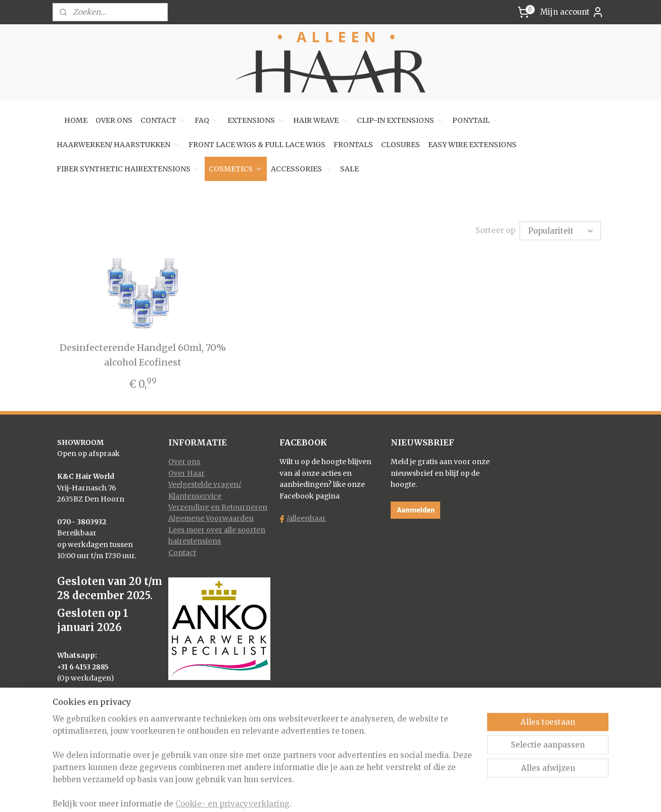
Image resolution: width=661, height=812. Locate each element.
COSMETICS (236, 169)
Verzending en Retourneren (218, 507)
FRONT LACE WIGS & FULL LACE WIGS (257, 145)
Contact (182, 553)
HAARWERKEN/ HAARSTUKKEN (119, 145)
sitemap (291, 793)
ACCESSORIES (301, 169)
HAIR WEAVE (321, 120)
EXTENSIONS (256, 120)
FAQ (207, 120)
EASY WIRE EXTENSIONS (472, 145)
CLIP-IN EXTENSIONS (400, 120)
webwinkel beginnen (351, 793)
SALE (349, 169)
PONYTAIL (476, 120)
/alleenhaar (306, 518)
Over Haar (186, 473)
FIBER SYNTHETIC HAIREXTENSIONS (129, 169)
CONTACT (163, 120)
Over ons (184, 462)
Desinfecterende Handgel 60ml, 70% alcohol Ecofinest (142, 355)
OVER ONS (114, 120)
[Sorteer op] (560, 231)
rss (313, 793)
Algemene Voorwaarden (211, 518)
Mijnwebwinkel (442, 793)
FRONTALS (353, 145)
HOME (76, 120)
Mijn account (572, 12)
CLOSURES (400, 145)
